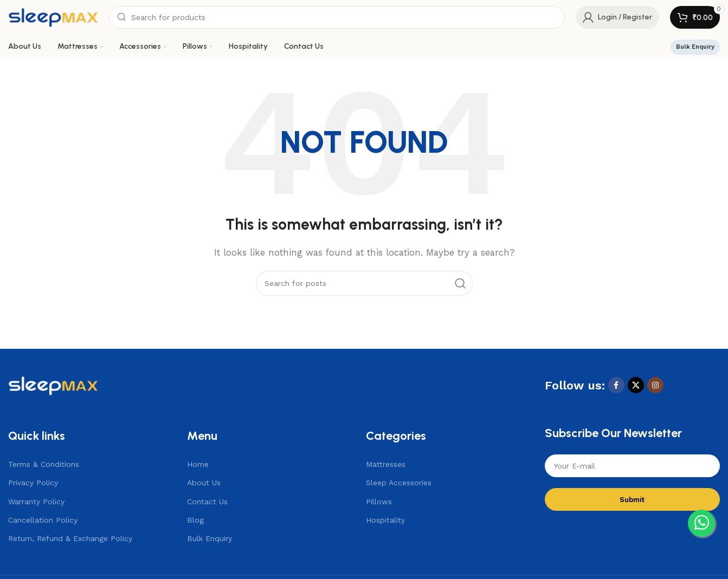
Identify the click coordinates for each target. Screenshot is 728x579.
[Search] (337, 17)
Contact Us (207, 502)
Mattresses (386, 464)
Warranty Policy (36, 502)
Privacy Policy (33, 483)
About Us (204, 483)
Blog (195, 520)
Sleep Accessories (399, 483)
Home (198, 464)
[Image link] (53, 385)
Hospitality (385, 520)
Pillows (379, 502)
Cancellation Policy (43, 520)
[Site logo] (53, 17)
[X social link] (636, 385)
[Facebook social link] (616, 385)
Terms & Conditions (44, 464)
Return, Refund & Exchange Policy (70, 538)
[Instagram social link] (655, 385)
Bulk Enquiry (695, 47)
